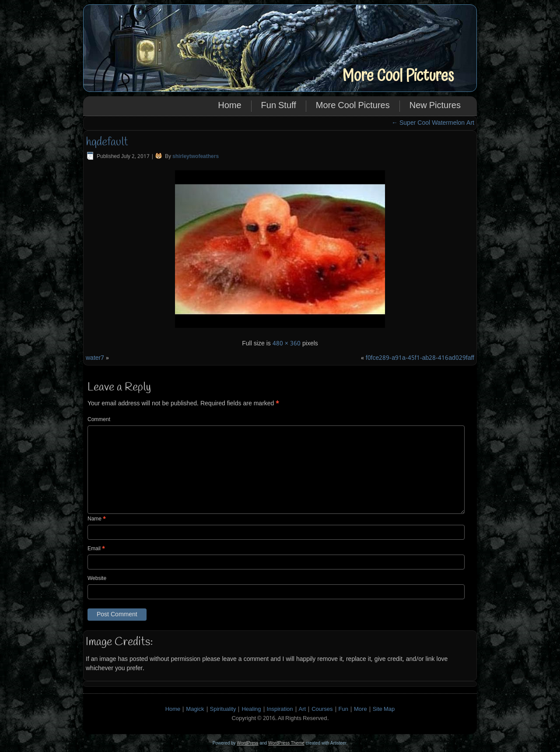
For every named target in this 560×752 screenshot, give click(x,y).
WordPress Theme (286, 743)
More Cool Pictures (398, 76)
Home (229, 106)
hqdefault (107, 142)
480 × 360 (287, 344)
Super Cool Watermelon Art (433, 123)
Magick (195, 709)
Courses (322, 709)
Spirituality (223, 709)
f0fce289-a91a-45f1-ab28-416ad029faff (420, 358)
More (360, 709)
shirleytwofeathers (196, 157)
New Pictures (435, 106)
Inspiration (280, 709)
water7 (95, 358)
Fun (343, 709)
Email (96, 549)
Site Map (384, 709)
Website (97, 579)
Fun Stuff (279, 106)
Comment (99, 420)
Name (97, 519)
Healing (251, 709)
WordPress (247, 743)
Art (303, 709)
